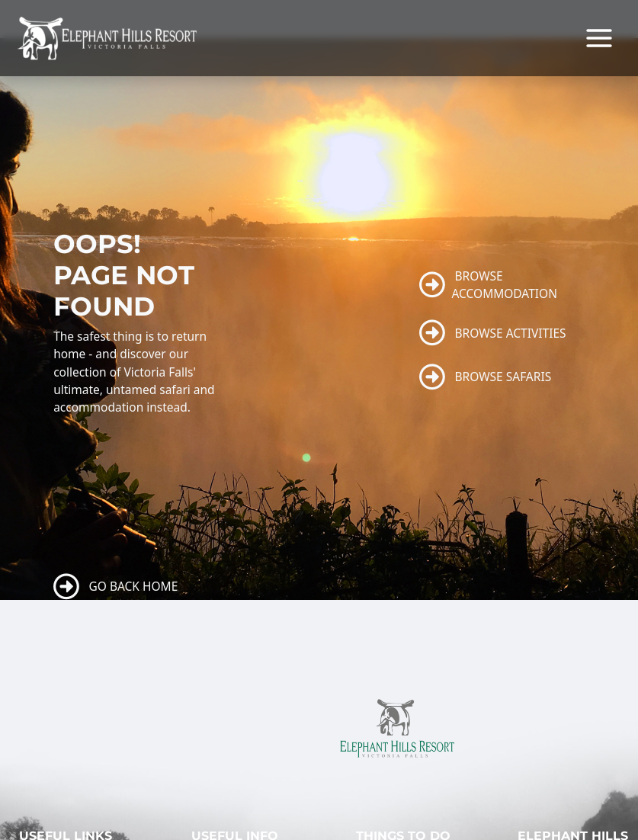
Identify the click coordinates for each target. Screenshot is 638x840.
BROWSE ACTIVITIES (492, 333)
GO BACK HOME (115, 587)
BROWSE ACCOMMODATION (488, 285)
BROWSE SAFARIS (485, 377)
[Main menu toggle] (599, 38)
